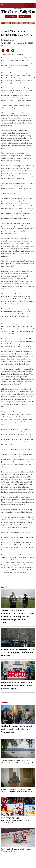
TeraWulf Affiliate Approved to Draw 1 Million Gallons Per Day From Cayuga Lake (18, 762)
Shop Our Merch (11, 16)
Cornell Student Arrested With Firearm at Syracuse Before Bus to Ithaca (17, 652)
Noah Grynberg (10, 40)
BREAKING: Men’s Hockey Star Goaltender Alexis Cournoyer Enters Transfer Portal (15, 820)
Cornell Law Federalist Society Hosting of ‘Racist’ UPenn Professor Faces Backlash (17, 790)
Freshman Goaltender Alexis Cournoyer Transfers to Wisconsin (16, 850)
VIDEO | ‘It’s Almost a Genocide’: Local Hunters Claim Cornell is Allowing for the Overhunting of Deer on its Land (18, 616)
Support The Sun (25, 16)
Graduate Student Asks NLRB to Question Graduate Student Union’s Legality (17, 685)
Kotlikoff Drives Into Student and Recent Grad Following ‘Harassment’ (17, 729)
